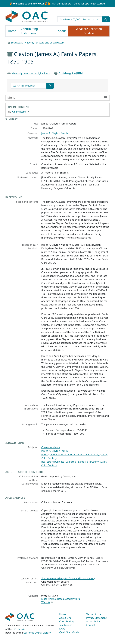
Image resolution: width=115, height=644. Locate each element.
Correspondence (51, 447)
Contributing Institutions (29, 31)
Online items (19, 112)
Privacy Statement (96, 618)
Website (46, 602)
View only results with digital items (31, 73)
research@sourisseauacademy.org (61, 599)
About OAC (65, 618)
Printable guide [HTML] (71, 73)
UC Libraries (19, 629)
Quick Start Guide (69, 632)
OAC (27, 17)
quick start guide (71, 4)
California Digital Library (37, 633)
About (62, 31)
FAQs (62, 629)
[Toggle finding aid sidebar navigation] (57, 98)
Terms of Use (94, 614)
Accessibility (93, 621)
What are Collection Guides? (89, 31)
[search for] (80, 19)
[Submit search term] (106, 19)
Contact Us (92, 625)
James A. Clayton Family (55, 133)
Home (12, 31)
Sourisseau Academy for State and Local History (38, 43)
